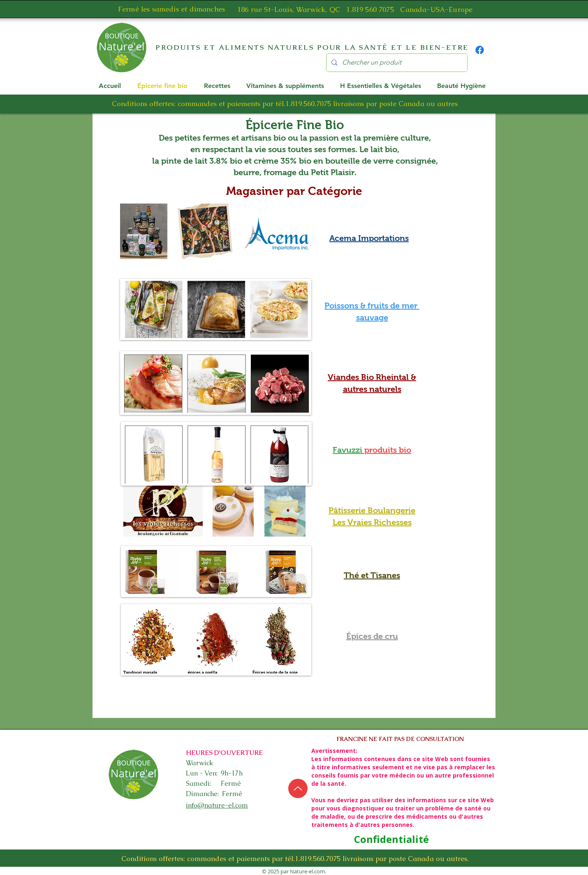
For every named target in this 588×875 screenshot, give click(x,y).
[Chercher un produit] (396, 63)
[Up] (298, 788)
